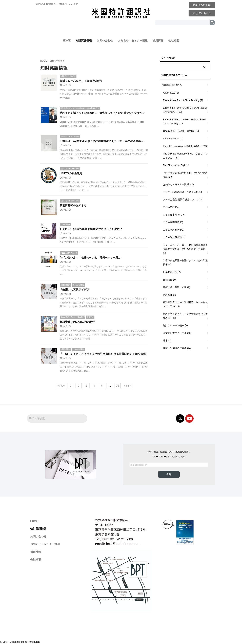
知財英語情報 (84, 41)
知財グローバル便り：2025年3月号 (81, 81)
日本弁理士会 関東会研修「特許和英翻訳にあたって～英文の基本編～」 (103, 141)
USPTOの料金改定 (71, 173)
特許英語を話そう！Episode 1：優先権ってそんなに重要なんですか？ (102, 113)
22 (118, 386)
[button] (202, 5)
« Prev (61, 386)
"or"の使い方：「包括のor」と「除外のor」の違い (90, 258)
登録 (169, 474)
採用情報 (158, 41)
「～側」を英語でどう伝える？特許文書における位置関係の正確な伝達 (103, 354)
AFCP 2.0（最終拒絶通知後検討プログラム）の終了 (91, 229)
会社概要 (174, 41)
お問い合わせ (105, 41)
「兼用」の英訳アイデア (74, 290)
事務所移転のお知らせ (73, 205)
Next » (127, 386)
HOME (67, 41)
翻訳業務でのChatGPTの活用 (77, 322)
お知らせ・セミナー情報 (133, 41)
